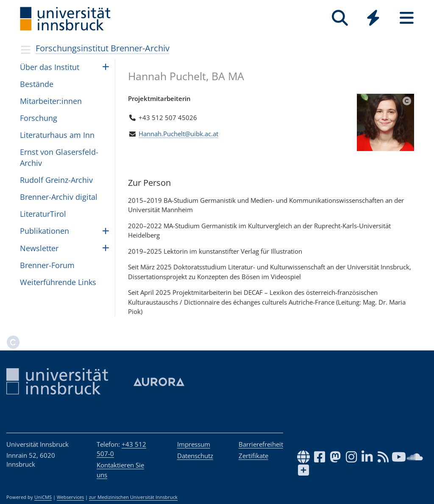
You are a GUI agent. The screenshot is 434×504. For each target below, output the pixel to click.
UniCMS (43, 497)
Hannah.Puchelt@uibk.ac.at (178, 134)
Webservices (70, 497)
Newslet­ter (39, 248)
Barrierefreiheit (261, 444)
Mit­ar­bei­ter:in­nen (51, 101)
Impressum (194, 444)
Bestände (37, 84)
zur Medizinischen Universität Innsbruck (133, 497)
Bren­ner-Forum (47, 265)
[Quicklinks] (373, 18)
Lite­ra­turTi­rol (43, 214)
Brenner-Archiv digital (59, 197)
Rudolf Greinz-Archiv (56, 180)
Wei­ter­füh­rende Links (58, 282)
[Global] (373, 19)
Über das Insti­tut (50, 67)
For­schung (39, 118)
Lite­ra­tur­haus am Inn (57, 135)
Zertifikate (253, 456)
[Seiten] (407, 18)
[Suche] (340, 18)
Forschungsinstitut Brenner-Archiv (103, 48)
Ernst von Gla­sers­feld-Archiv (59, 157)
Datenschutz (195, 456)
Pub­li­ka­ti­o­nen (45, 231)
